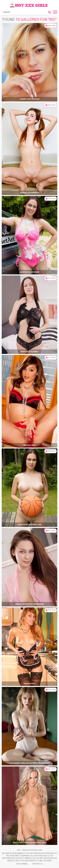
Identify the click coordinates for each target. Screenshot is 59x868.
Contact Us (37, 864)
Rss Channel (22, 864)
